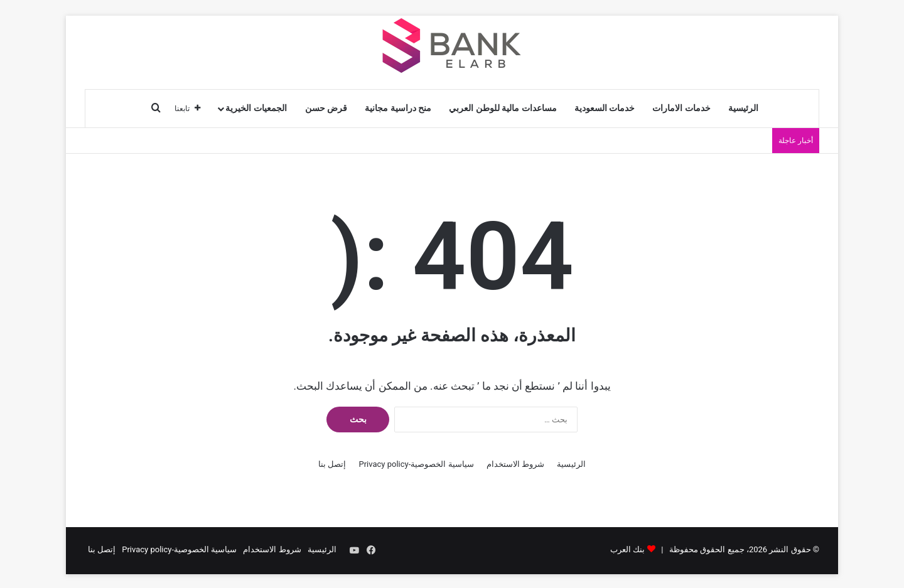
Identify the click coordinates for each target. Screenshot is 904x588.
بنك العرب (627, 549)
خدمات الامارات (681, 108)
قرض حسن (326, 108)
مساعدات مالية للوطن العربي (503, 108)
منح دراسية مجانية (398, 108)
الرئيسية (743, 108)
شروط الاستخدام (515, 464)
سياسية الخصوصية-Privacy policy (416, 464)
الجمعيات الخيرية (256, 108)
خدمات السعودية (605, 108)
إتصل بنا (332, 464)
